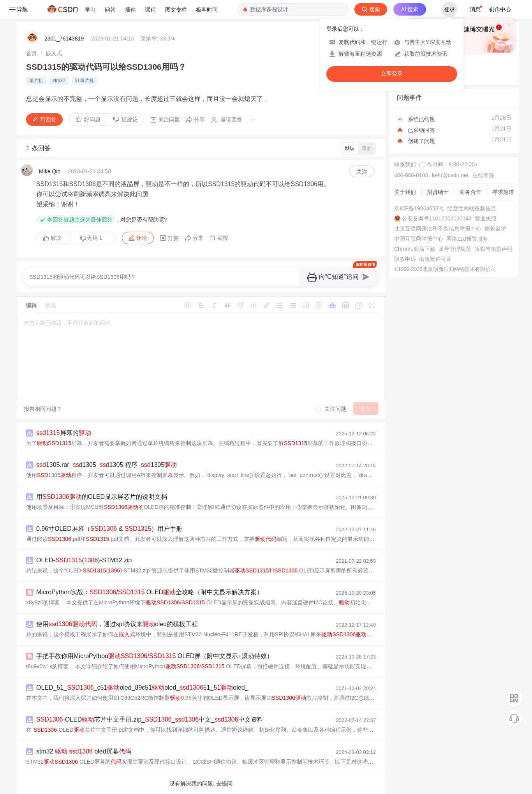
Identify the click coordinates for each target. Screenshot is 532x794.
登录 (449, 9)
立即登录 (392, 74)
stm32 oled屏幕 (84, 751)
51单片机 (84, 81)
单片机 (36, 81)
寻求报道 (503, 192)
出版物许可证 (435, 259)
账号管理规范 (455, 249)
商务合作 (470, 192)
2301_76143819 (64, 39)
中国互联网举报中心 (419, 239)
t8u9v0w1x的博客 (47, 666)
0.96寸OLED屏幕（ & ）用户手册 (109, 529)
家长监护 (495, 229)
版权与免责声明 (493, 249)
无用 (91, 238)
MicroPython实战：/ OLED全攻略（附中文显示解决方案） (150, 592)
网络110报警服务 (467, 239)
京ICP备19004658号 (419, 208)
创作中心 (500, 9)
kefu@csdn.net (450, 175)
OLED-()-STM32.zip (84, 560)
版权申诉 (405, 259)
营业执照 (486, 218)
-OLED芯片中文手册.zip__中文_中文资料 (150, 719)
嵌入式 (54, 53)
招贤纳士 (438, 192)
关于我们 (405, 192)
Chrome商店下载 (415, 249)
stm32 (59, 81)
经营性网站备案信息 (472, 208)
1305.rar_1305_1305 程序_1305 (107, 465)
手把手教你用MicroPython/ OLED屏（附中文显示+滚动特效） (155, 656)
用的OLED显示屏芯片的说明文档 (102, 497)
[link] (32, 53)
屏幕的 (64, 433)
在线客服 (483, 175)
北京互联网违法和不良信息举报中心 (438, 229)
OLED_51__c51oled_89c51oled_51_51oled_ (142, 687)
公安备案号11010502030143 (437, 218)
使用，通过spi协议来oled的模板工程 (117, 624)
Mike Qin (50, 171)
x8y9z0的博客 (43, 602)
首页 (32, 53)
